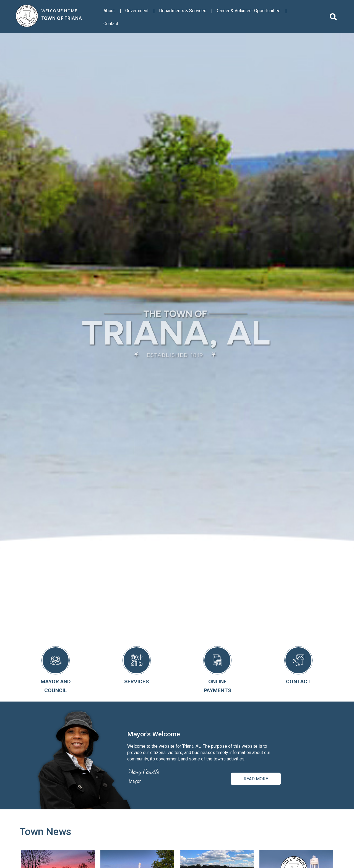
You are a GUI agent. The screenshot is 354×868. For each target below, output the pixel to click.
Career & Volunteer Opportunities (249, 11)
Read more (256, 779)
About (109, 11)
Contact (111, 24)
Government (137, 11)
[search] (333, 17)
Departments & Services (183, 11)
